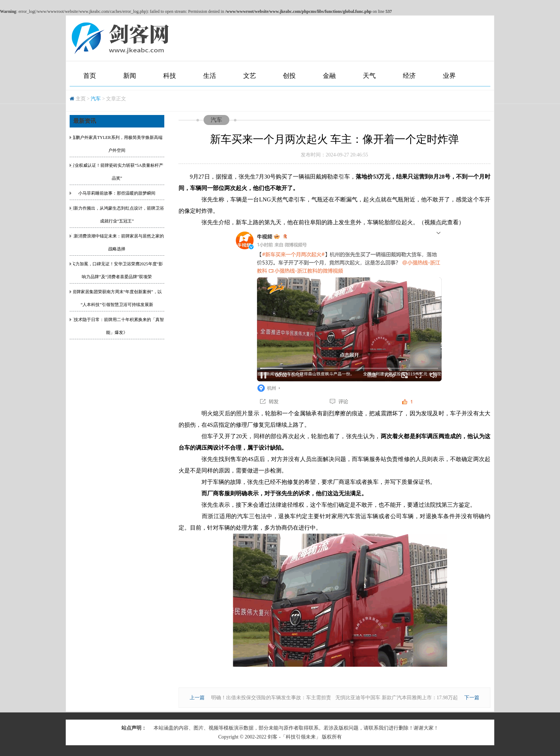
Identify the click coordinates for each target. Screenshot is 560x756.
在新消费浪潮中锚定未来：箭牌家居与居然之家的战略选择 (117, 242)
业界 (449, 76)
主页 (81, 99)
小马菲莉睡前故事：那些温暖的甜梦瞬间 (117, 193)
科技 (170, 76)
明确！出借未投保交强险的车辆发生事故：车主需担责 (271, 698)
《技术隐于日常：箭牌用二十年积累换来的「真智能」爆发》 (117, 326)
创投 (289, 76)
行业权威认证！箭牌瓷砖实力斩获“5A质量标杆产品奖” (117, 172)
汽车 (96, 99)
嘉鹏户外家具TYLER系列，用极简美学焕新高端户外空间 (117, 144)
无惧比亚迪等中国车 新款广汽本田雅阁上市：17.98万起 (397, 698)
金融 (329, 76)
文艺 (250, 76)
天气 (369, 76)
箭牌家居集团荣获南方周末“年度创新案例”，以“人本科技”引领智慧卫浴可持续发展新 (117, 298)
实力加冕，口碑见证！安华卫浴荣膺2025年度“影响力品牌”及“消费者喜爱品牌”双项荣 (117, 270)
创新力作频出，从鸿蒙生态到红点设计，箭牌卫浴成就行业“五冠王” (117, 215)
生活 (210, 76)
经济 (409, 76)
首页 (90, 76)
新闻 (130, 76)
